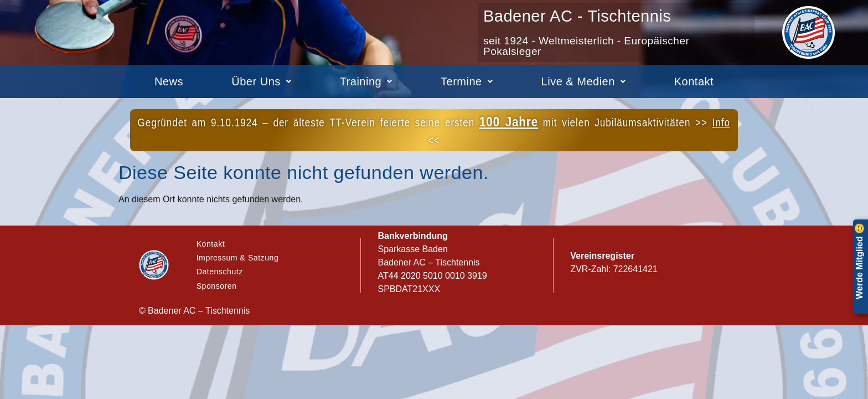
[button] (262, 81)
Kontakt (694, 81)
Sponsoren (218, 290)
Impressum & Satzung (240, 256)
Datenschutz (221, 273)
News (169, 81)
